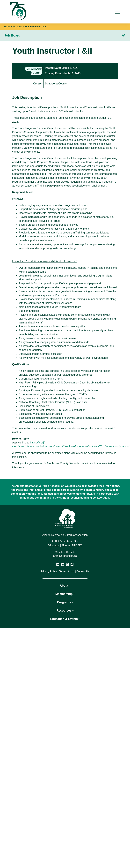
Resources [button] (65, 611)
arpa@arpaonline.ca (65, 556)
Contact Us (83, 572)
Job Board (17, 27)
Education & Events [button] (65, 619)
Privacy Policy (49, 572)
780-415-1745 (67, 552)
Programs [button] (65, 602)
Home (7, 27)
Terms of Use (67, 572)
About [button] (65, 586)
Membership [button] (65, 594)
